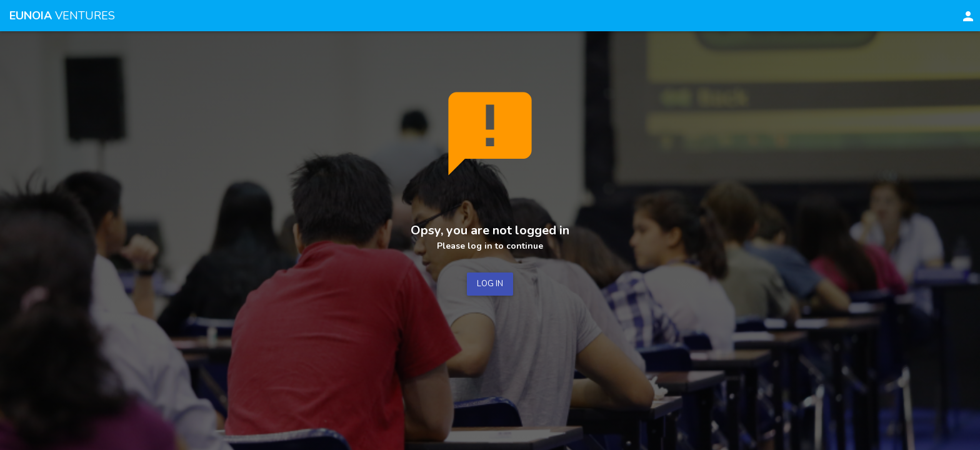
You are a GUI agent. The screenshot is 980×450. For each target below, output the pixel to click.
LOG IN (490, 284)
